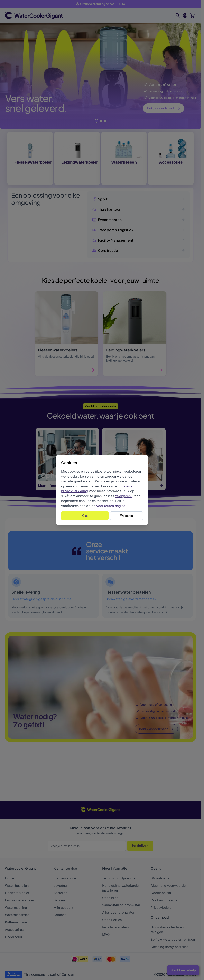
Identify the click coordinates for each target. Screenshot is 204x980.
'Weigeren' (123, 496)
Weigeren (127, 516)
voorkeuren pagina (111, 506)
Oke (85, 516)
